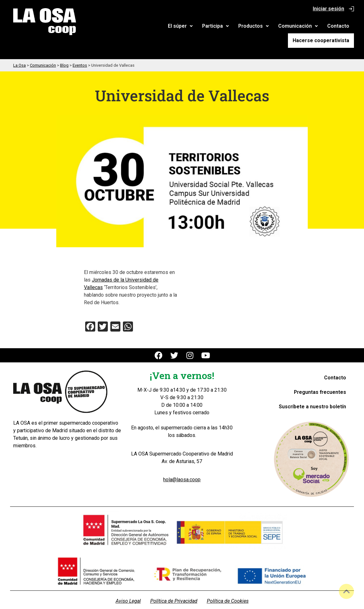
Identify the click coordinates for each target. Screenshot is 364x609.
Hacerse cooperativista (323, 27)
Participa (154, 27)
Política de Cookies (228, 587)
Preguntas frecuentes (320, 378)
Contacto (277, 27)
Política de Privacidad (174, 587)
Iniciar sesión (328, 9)
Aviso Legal (128, 587)
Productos (193, 27)
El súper (119, 27)
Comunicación (237, 27)
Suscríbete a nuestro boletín (312, 393)
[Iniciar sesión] (351, 9)
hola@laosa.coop (182, 466)
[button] (119, 27)
